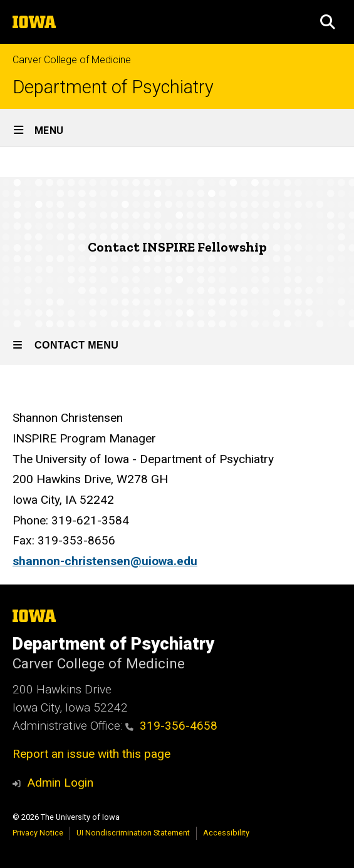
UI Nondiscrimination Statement (133, 833)
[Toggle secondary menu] (177, 346)
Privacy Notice (38, 833)
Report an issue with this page (91, 754)
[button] (328, 22)
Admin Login (60, 783)
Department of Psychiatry (113, 87)
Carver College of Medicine (72, 60)
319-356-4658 (171, 726)
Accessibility (226, 833)
